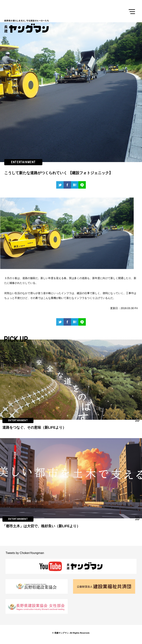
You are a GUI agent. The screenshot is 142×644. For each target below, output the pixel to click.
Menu (132, 12)
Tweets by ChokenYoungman (25, 553)
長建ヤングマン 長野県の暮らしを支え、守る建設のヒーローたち (27, 26)
